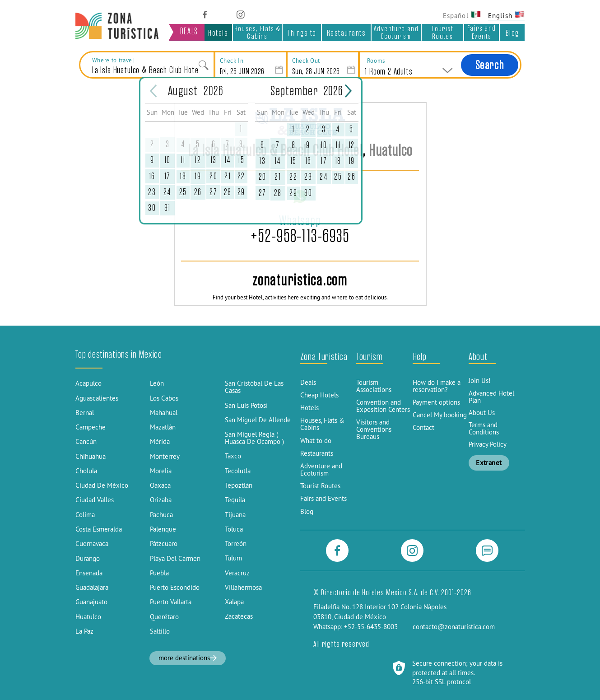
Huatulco (88, 617)
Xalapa (234, 602)
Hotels (218, 33)
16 (152, 176)
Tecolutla (238, 471)
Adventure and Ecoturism (396, 32)
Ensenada (89, 573)
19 (198, 176)
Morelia (161, 471)
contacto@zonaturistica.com (454, 627)
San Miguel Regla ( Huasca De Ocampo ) (254, 438)
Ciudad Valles (95, 500)
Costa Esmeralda (99, 529)
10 (167, 160)
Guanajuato (91, 602)
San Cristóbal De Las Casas (254, 387)
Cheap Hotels (319, 395)
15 (241, 160)
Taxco (233, 456)
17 (167, 176)
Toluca (234, 529)
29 (241, 192)
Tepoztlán (239, 485)
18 (183, 176)
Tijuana (235, 515)
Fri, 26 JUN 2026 (242, 71)
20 (213, 176)
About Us (482, 413)
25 (183, 192)
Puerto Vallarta (171, 602)
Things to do (302, 34)
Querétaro (164, 617)
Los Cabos (164, 398)
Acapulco (88, 383)
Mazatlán (163, 427)
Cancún (86, 442)
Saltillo (160, 631)
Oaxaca (160, 485)
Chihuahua (91, 457)
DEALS (189, 31)
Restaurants (347, 33)
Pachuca (161, 515)
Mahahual (164, 413)
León (157, 383)
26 (198, 192)
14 (228, 160)
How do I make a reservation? (437, 386)
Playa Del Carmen (175, 559)
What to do (316, 441)
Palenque (163, 529)
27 (213, 192)
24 (167, 192)
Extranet (489, 463)
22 (241, 176)
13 (214, 160)
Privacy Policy (488, 444)
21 (228, 176)
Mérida (160, 442)
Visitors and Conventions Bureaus (374, 429)
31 (167, 208)
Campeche (91, 427)
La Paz (84, 631)
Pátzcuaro (164, 544)
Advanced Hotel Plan (491, 397)
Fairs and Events (482, 32)
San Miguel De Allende (258, 420)
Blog (512, 33)
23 (152, 192)
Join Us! (480, 381)
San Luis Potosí (246, 406)
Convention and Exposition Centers (383, 406)
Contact (423, 428)
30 (152, 208)
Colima (85, 515)
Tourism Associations (374, 386)
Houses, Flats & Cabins (258, 32)
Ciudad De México (102, 485)
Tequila (235, 500)
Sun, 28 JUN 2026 (316, 71)
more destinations (188, 658)
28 (228, 192)
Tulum (233, 558)
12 (198, 160)
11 (183, 160)
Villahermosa (243, 588)
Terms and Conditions (484, 429)
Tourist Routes (442, 32)
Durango (88, 559)
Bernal (85, 413)
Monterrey (165, 457)
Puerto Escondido (175, 588)
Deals (308, 383)
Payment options (436, 402)
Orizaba (161, 500)
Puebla (159, 573)
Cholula (86, 471)
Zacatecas (239, 616)
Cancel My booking (440, 415)
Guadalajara (92, 588)
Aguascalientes (97, 398)
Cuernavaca (92, 544)
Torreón (236, 544)
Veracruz (237, 573)
